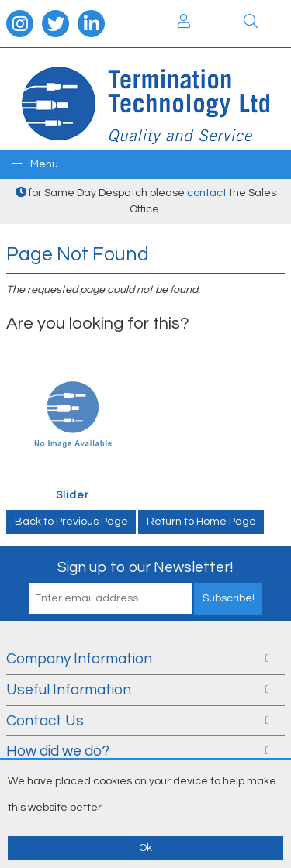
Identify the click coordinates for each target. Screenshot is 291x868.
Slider (73, 495)
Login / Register (184, 21)
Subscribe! (229, 598)
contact (207, 193)
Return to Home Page (201, 522)
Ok (145, 848)
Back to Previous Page (71, 522)
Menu (35, 164)
